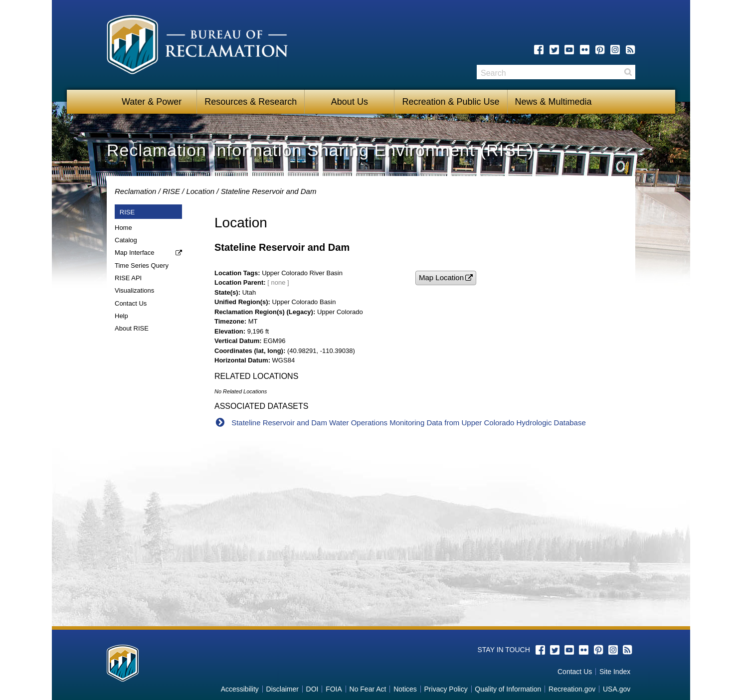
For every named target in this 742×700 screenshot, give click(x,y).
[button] (446, 278)
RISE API (128, 278)
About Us (350, 102)
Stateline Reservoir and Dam (269, 191)
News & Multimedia (554, 102)
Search (628, 72)
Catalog (126, 240)
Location (200, 191)
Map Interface (135, 253)
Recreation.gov (572, 689)
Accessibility (240, 689)
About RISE (132, 328)
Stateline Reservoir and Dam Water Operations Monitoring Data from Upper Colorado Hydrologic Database (409, 423)
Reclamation (135, 191)
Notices (405, 689)
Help (121, 316)
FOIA (334, 689)
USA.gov (617, 689)
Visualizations (134, 290)
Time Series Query (142, 265)
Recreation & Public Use (451, 102)
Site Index (615, 672)
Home (123, 228)
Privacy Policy (446, 689)
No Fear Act (368, 689)
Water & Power (152, 102)
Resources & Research (251, 102)
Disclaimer (282, 689)
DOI (312, 689)
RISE (171, 191)
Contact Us (131, 303)
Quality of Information (508, 689)
